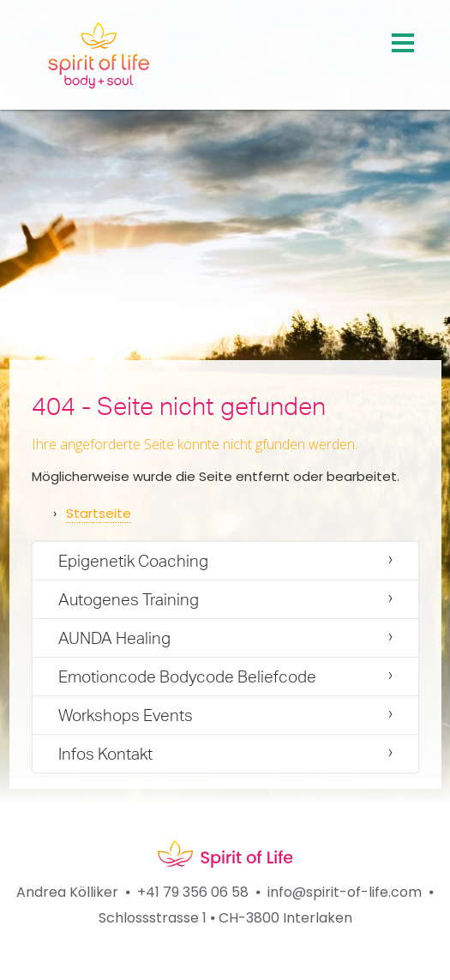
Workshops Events (126, 715)
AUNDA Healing (114, 638)
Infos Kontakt (105, 754)
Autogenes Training (129, 599)
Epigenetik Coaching (133, 561)
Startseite (99, 513)
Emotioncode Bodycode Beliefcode (187, 676)
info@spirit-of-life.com (345, 892)
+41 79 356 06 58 (193, 892)
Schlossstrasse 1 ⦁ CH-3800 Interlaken (225, 918)
